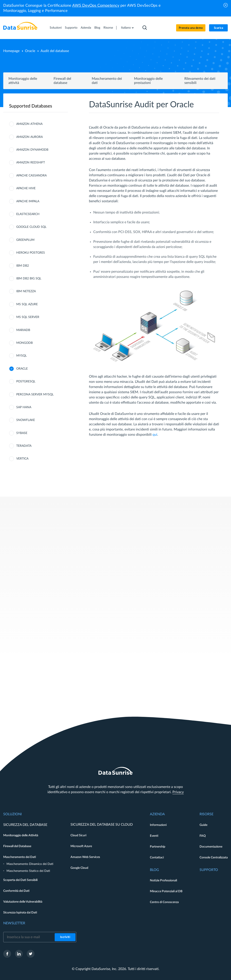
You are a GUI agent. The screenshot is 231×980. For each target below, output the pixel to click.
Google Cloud (79, 868)
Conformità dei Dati (16, 891)
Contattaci (157, 858)
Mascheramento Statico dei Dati (28, 871)
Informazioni (158, 825)
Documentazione (211, 847)
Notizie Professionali (163, 881)
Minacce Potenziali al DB (166, 891)
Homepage (11, 51)
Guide (203, 825)
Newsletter (14, 923)
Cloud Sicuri (78, 835)
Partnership (158, 847)
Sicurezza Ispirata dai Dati (20, 913)
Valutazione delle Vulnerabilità (23, 902)
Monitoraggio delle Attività (21, 835)
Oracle (30, 51)
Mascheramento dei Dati (20, 857)
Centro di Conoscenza (164, 902)
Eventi (154, 836)
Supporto (71, 28)
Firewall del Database (17, 846)
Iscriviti (65, 937)
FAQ (203, 836)
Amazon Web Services (85, 857)
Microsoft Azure (81, 846)
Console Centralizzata (214, 858)
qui (155, 435)
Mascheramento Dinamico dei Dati (30, 864)
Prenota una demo (191, 28)
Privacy (178, 792)
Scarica (219, 28)
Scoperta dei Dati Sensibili (20, 880)
